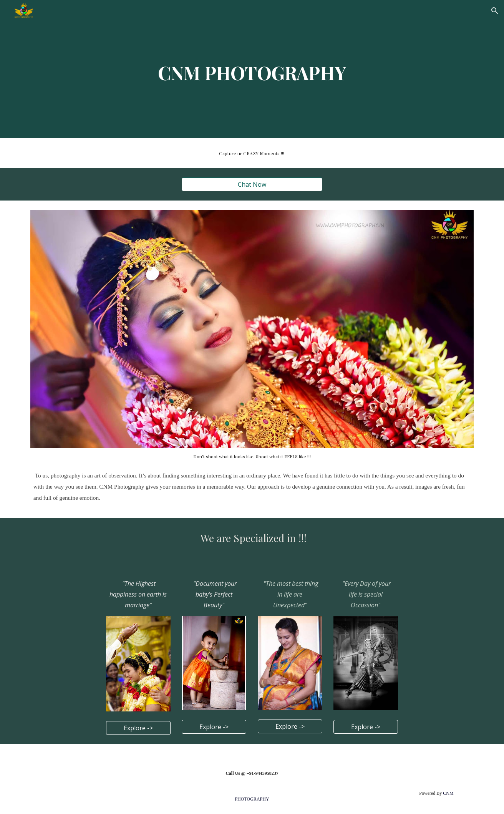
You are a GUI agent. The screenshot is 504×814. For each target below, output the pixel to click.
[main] (252, 69)
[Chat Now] (252, 184)
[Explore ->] (138, 728)
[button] (495, 11)
